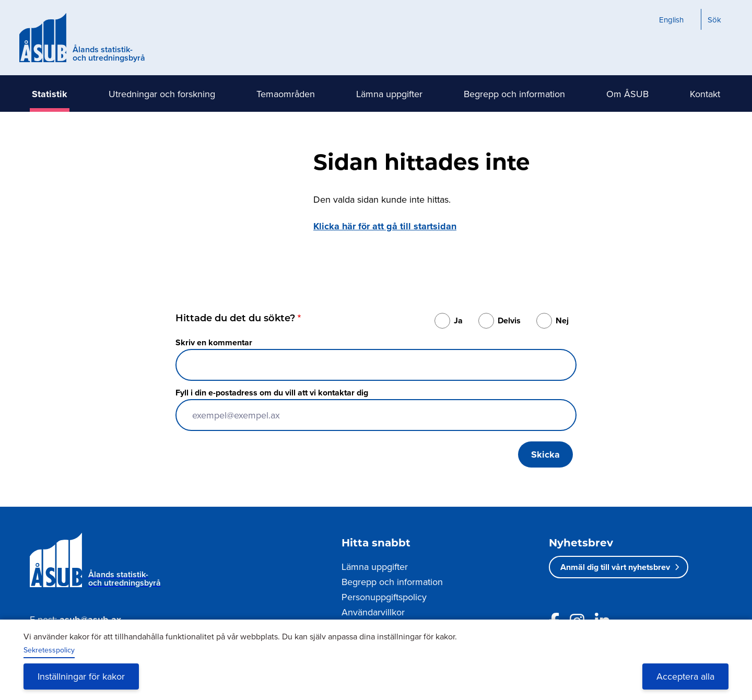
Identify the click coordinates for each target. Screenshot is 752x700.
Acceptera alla (685, 676)
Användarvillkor (373, 612)
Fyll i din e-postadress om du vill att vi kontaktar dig (272, 393)
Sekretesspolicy (49, 650)
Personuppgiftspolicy (384, 597)
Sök (714, 20)
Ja (458, 320)
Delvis (509, 320)
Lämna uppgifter (389, 94)
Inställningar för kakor (81, 676)
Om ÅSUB (627, 94)
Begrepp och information (514, 94)
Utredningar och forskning (162, 94)
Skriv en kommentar (214, 342)
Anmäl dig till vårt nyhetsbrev (615, 567)
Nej (562, 320)
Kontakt (705, 94)
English (671, 20)
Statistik (50, 94)
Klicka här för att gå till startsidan (385, 226)
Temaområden (286, 94)
